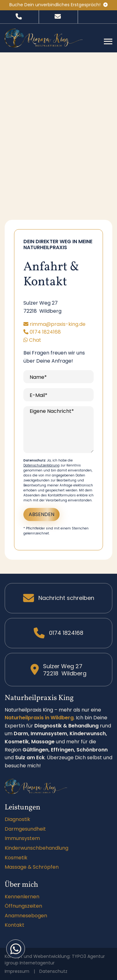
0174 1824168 (42, 332)
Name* (38, 377)
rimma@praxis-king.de (54, 324)
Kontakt (15, 925)
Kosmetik (16, 858)
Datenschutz (53, 971)
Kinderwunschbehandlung (37, 848)
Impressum (17, 971)
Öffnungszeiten (23, 906)
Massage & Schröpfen (32, 867)
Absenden (41, 514)
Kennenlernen (22, 897)
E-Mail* (39, 395)
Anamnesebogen (26, 916)
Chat (32, 340)
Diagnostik (17, 819)
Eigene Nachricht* (52, 411)
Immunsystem (22, 838)
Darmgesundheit (25, 829)
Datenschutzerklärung (41, 465)
